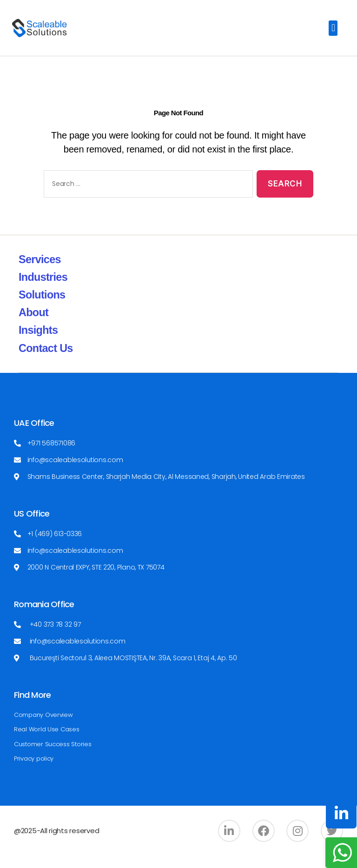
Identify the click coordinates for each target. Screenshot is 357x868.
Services (40, 272)
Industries (44, 289)
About (34, 325)
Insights (39, 342)
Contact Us (46, 360)
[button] (333, 28)
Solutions (43, 307)
